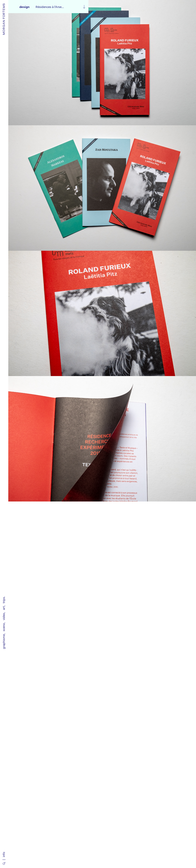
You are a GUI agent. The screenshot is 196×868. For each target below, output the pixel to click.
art (4, 608)
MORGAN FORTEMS (4, 19)
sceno (4, 627)
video (4, 617)
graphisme (4, 642)
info (4, 855)
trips (4, 600)
